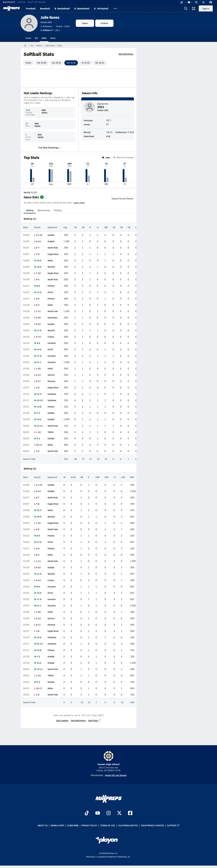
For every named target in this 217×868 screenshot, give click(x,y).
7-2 (38, 413)
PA (76, 227)
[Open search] (186, 8)
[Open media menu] (194, 8)
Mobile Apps (57, 826)
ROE (107, 477)
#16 (108, 136)
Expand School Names (123, 197)
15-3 (39, 260)
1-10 (38, 432)
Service (51, 375)
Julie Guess (50, 17)
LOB (123, 477)
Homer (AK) (46, 22)
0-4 (38, 305)
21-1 (39, 362)
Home (28, 38)
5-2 (38, 438)
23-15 (40, 400)
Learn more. (79, 203)
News (53, 38)
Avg (65, 227)
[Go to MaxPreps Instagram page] (108, 813)
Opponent (52, 227)
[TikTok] (182, 2)
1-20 (38, 368)
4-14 (38, 337)
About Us (43, 826)
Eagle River (53, 254)
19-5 (39, 267)
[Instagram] (196, 2)
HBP (98, 477)
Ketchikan (53, 318)
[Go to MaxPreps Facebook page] (130, 813)
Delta (50, 260)
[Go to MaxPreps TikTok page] (87, 813)
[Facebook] (211, 2)
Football (31, 8)
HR (129, 227)
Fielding (58, 210)
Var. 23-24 (42, 63)
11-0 (39, 330)
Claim (85, 23)
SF (65, 477)
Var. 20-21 (100, 63)
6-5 (38, 286)
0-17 (38, 381)
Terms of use (108, 826)
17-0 (39, 292)
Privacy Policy (89, 826)
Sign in (206, 8)
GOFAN (21, 2)
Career (28, 63)
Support (173, 826)
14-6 (39, 407)
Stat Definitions (126, 54)
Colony (51, 337)
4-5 (38, 279)
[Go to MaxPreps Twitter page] (119, 813)
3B (121, 227)
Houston (52, 343)
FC (115, 477)
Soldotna (52, 394)
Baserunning (44, 210)
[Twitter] (203, 2)
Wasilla (51, 267)
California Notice (128, 826)
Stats (44, 38)
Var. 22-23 (56, 63)
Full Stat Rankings (49, 147)
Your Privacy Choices (152, 826)
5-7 (38, 248)
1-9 (38, 451)
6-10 (38, 324)
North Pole (53, 248)
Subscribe (73, 826)
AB (83, 227)
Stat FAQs (94, 720)
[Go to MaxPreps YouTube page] (98, 813)
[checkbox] (113, 196)
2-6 (38, 299)
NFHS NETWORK (37, 2)
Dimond (51, 381)
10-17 (39, 445)
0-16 (38, 318)
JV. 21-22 (85, 63)
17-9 (39, 356)
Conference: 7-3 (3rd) (126, 132)
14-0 (39, 349)
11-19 (39, 235)
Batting (30, 210)
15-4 (39, 394)
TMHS (51, 432)
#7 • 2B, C (50, 30)
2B (114, 227)
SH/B (73, 477)
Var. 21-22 (71, 63)
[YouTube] (189, 2)
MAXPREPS (9, 2)
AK (32, 46)
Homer (39, 46)
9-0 (38, 343)
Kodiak (51, 235)
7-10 (38, 273)
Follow (104, 23)
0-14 (38, 241)
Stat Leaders (62, 720)
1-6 (38, 387)
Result (37, 227)
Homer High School (109, 759)
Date (26, 227)
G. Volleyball (101, 8)
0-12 (38, 375)
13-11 (40, 426)
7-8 (38, 254)
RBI (106, 227)
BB (82, 477)
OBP (132, 477)
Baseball (45, 8)
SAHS (50, 368)
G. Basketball (82, 8)
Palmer (51, 286)
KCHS (50, 292)
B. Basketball (62, 8)
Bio (36, 38)
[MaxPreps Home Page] (25, 46)
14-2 (39, 419)
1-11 (38, 311)
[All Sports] (115, 8)
